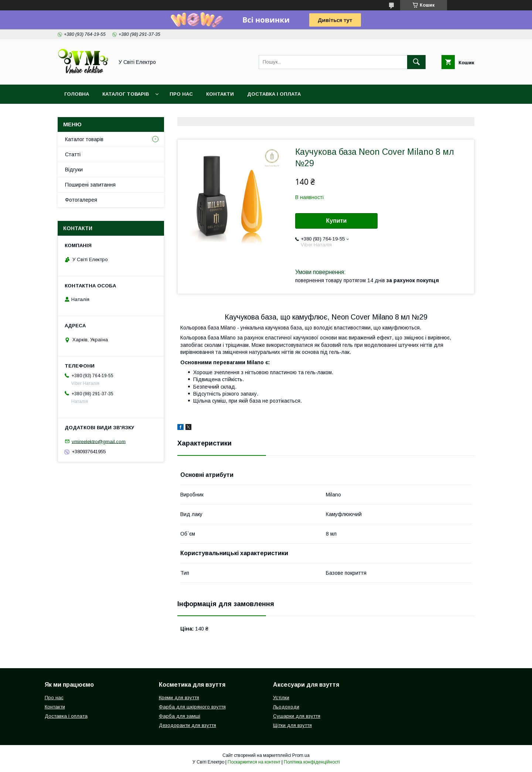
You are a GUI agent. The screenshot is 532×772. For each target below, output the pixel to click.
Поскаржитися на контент (254, 762)
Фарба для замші (180, 716)
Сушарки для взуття (297, 716)
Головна (77, 94)
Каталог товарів (126, 94)
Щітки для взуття (292, 725)
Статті (73, 154)
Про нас (181, 94)
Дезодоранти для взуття (187, 725)
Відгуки (74, 170)
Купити (337, 221)
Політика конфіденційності (312, 762)
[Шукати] (416, 62)
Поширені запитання (90, 185)
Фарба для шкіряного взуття (192, 707)
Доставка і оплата (274, 94)
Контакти (220, 94)
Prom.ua (301, 755)
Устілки (281, 698)
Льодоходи (286, 707)
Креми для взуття (179, 698)
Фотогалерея (81, 200)
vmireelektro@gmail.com (99, 441)
